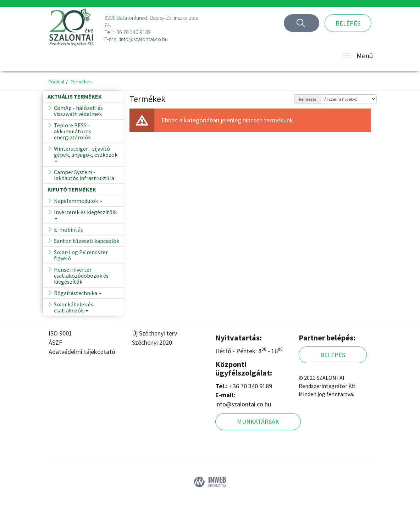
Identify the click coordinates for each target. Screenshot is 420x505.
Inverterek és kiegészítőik (85, 216)
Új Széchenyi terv (154, 333)
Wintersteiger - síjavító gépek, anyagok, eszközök (86, 156)
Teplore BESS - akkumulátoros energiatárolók (73, 131)
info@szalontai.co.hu (144, 39)
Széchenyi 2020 (152, 342)
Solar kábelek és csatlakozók (74, 309)
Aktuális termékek (75, 96)
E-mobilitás (68, 229)
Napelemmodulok (78, 202)
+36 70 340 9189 (132, 32)
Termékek (81, 82)
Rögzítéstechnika (78, 294)
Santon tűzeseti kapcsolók (87, 241)
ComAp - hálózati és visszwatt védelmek (78, 111)
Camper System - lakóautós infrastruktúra (84, 175)
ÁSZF (55, 342)
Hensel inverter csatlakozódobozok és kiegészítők (81, 276)
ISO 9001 (60, 333)
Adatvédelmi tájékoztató (82, 352)
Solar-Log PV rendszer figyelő (81, 255)
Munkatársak (258, 421)
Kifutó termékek (72, 189)
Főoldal (56, 82)
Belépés (348, 23)
